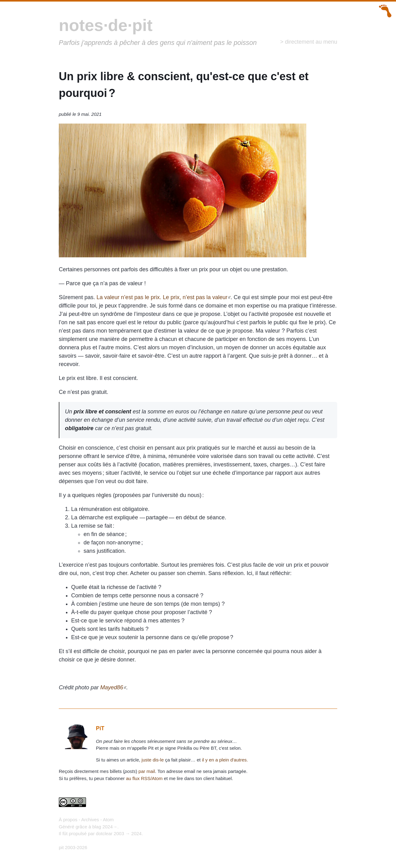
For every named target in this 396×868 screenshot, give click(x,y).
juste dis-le (153, 760)
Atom (108, 820)
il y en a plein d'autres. (225, 760)
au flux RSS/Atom (144, 778)
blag (97, 827)
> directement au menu (309, 42)
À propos (68, 820)
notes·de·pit (106, 25)
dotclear (104, 833)
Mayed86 (112, 687)
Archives (90, 820)
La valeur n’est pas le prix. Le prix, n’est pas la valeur (162, 297)
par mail (147, 771)
